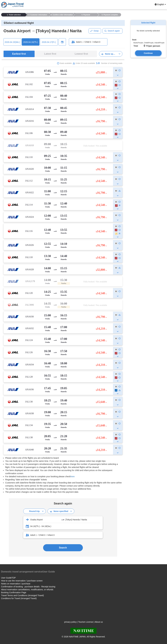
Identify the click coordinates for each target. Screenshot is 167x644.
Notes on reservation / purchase (16, 584)
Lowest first (81, 54)
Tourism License (86, 622)
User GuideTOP (8, 578)
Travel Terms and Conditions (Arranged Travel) (23, 595)
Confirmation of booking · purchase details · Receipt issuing (28, 587)
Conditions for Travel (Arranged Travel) (19, 598)
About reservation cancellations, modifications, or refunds (27, 590)
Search (63, 548)
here (73, 476)
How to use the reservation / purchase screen (22, 581)
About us (99, 622)
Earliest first (19, 54)
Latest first (50, 54)
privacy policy (70, 622)
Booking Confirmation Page (14, 592)
